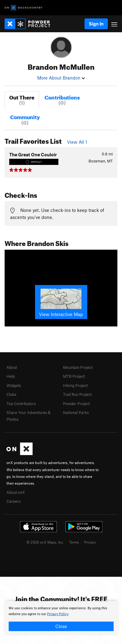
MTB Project (74, 376)
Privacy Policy (58, 614)
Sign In (96, 24)
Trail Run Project (77, 394)
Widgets (14, 385)
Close (61, 626)
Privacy (90, 542)
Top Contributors (21, 404)
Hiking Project (75, 385)
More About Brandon (61, 78)
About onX (16, 492)
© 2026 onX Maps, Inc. (45, 542)
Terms (74, 542)
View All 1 (77, 142)
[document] (61, 618)
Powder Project (76, 404)
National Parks (76, 412)
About (12, 367)
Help (11, 376)
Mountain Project (78, 367)
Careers (14, 501)
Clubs (11, 394)
